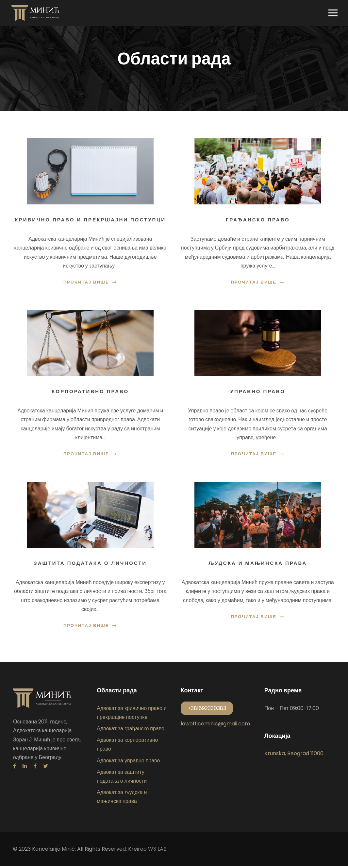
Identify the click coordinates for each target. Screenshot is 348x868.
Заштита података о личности (90, 565)
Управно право (258, 394)
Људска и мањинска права (258, 565)
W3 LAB (157, 851)
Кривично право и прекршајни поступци (90, 222)
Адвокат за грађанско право (131, 731)
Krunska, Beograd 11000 (294, 756)
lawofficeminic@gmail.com (215, 726)
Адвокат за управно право (128, 763)
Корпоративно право (90, 394)
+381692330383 (207, 711)
